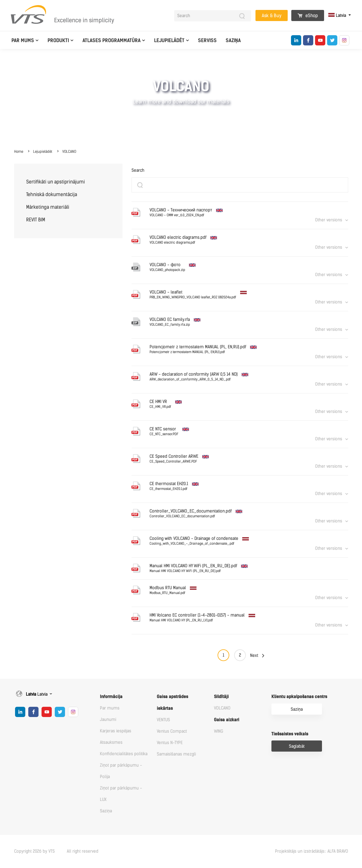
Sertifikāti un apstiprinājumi (56, 182)
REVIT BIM (36, 220)
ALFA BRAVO (338, 851)
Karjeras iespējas (116, 731)
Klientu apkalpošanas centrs (299, 697)
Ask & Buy (272, 16)
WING (219, 731)
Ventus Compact (172, 731)
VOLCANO (69, 152)
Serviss (207, 40)
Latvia (338, 15)
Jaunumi (108, 720)
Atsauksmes (111, 742)
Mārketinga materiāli (48, 207)
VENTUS (163, 720)
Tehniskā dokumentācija (52, 194)
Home (19, 152)
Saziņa (233, 40)
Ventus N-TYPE (170, 743)
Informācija (111, 697)
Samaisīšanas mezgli (176, 754)
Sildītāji (221, 697)
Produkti (58, 40)
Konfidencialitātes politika (124, 754)
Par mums (23, 40)
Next (254, 656)
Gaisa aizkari (227, 720)
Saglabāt (297, 746)
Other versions (329, 220)
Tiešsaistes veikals (290, 734)
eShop (308, 16)
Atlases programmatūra (111, 40)
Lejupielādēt (169, 40)
